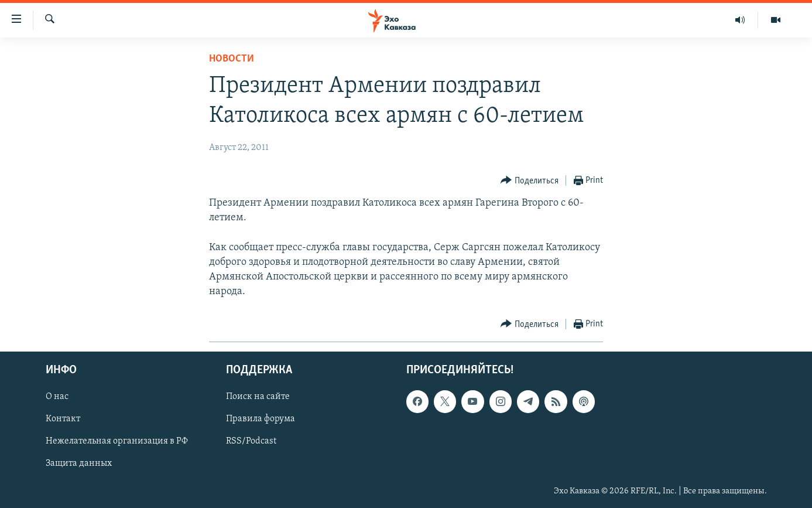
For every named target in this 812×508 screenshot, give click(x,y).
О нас (57, 397)
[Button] (530, 181)
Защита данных (79, 464)
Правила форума (261, 420)
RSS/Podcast (251, 442)
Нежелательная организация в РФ (117, 442)
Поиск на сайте (258, 397)
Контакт (63, 420)
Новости (232, 59)
